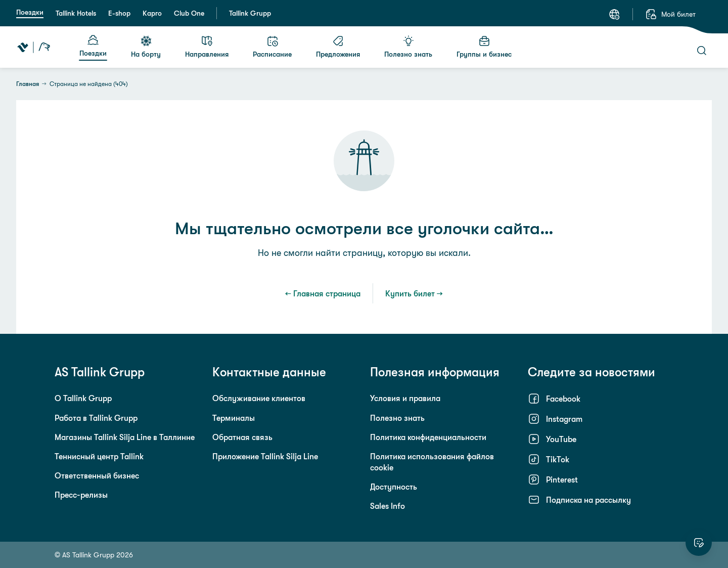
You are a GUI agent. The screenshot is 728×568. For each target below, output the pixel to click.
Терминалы (234, 418)
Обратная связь (242, 437)
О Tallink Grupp (83, 398)
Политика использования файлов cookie (432, 462)
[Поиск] (702, 51)
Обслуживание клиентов (259, 398)
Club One (189, 13)
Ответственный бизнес (97, 475)
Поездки (30, 12)
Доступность (394, 487)
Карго (152, 13)
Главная (28, 84)
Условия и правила (405, 398)
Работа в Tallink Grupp (96, 418)
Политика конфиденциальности (428, 437)
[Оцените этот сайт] (699, 543)
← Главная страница (323, 293)
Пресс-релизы (81, 495)
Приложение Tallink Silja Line (265, 456)
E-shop (119, 13)
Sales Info (388, 506)
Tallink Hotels (76, 13)
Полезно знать (397, 418)
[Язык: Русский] (614, 14)
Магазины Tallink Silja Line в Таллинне (125, 437)
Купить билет (410, 293)
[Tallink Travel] (34, 47)
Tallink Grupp (250, 13)
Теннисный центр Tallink (99, 456)
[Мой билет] (670, 14)
